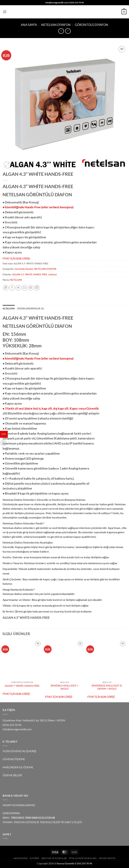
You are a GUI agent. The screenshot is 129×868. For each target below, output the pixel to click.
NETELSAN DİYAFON (56, 25)
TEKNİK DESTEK (107, 858)
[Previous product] (68, 31)
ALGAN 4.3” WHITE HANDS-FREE (30, 274)
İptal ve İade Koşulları (83, 858)
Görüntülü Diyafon (92, 25)
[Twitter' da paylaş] (18, 288)
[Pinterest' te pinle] (31, 288)
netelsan (53, 274)
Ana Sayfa (29, 25)
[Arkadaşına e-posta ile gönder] (25, 288)
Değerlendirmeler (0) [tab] (31, 308)
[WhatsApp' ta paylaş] (6, 288)
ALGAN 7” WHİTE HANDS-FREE (22, 686)
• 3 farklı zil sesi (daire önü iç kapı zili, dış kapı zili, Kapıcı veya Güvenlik (51, 408)
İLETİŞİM (34, 858)
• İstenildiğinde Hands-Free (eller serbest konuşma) (38, 207)
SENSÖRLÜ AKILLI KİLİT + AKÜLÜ (65, 687)
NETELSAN (16, 280)
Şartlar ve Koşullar (54, 858)
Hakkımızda (21, 858)
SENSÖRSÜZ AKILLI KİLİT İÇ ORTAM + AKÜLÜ (107, 687)
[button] (5, 12)
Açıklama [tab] (9, 308)
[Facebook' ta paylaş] (12, 288)
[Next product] (61, 31)
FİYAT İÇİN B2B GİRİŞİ (16, 258)
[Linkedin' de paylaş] (37, 288)
